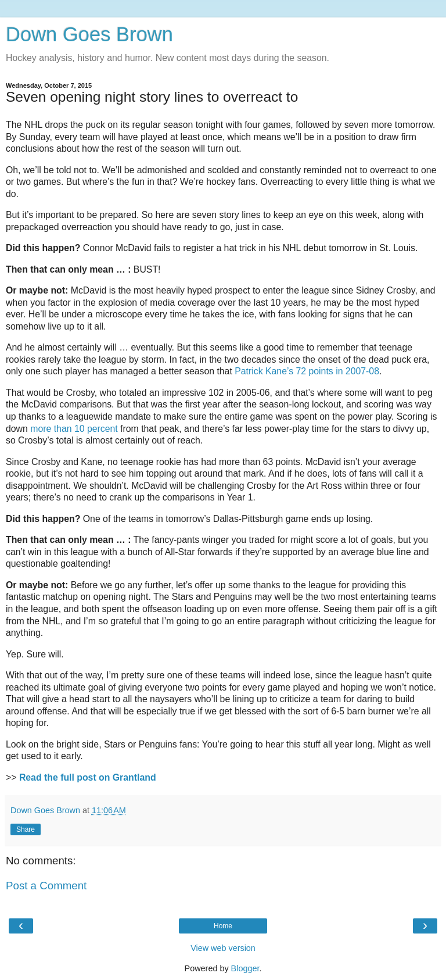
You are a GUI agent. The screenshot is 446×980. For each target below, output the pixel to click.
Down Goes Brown (89, 34)
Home (223, 926)
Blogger (245, 968)
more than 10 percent (74, 429)
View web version (223, 948)
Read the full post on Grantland (88, 777)
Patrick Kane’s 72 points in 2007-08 (307, 371)
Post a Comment (46, 886)
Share (26, 829)
